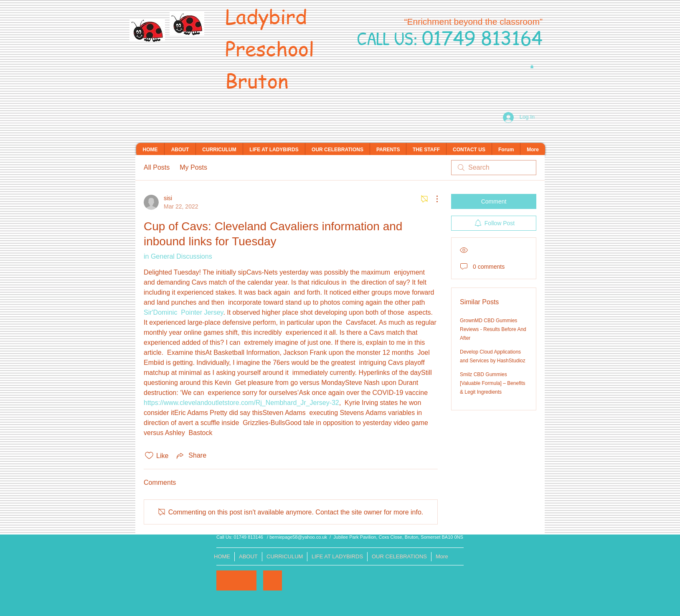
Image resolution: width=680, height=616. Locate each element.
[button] (532, 66)
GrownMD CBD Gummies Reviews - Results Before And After (493, 329)
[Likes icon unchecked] (149, 456)
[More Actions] (433, 199)
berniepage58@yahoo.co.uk (298, 537)
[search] (494, 168)
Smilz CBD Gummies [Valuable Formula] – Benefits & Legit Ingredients (493, 383)
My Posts (193, 167)
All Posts (157, 167)
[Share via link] (191, 456)
